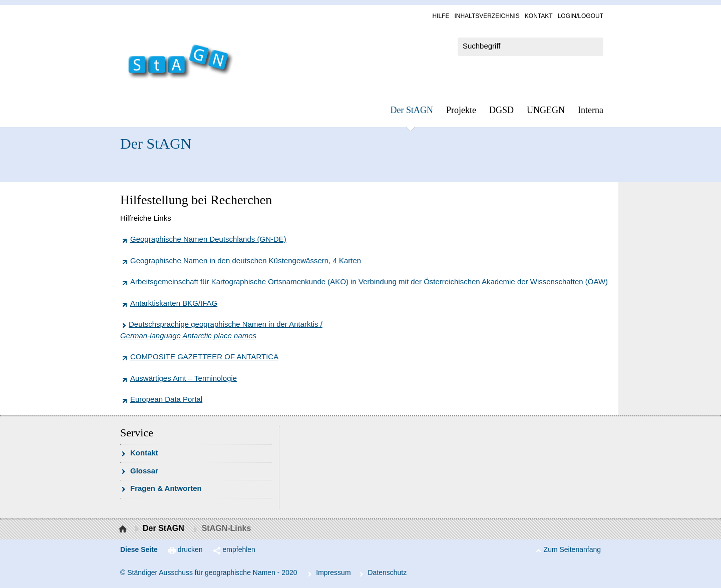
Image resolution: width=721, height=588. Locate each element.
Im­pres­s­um (333, 572)
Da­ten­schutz (387, 572)
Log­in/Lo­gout (581, 16)
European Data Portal (166, 399)
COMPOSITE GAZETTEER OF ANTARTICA (204, 357)
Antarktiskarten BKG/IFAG (174, 303)
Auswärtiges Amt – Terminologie (184, 378)
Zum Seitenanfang (572, 549)
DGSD (501, 110)
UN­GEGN (546, 110)
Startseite (124, 529)
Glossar (144, 471)
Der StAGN (412, 110)
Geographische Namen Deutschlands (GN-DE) (208, 239)
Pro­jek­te (461, 110)
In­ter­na (591, 110)
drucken (190, 549)
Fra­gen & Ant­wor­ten (166, 488)
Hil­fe (441, 16)
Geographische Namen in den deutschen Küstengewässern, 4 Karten (246, 260)
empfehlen (239, 549)
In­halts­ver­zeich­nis (487, 16)
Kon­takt (539, 16)
